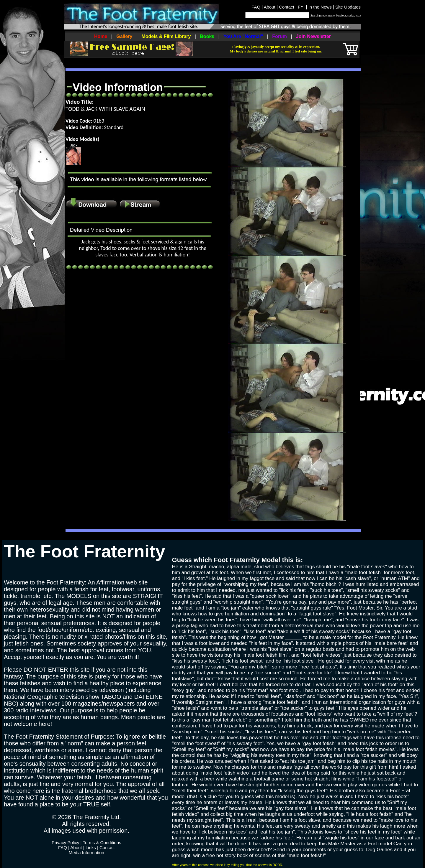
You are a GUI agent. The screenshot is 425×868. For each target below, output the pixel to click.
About (270, 7)
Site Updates (348, 7)
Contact (287, 7)
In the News (320, 7)
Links (91, 848)
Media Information (86, 853)
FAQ (256, 7)
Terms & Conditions (102, 843)
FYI (301, 7)
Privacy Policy (65, 843)
